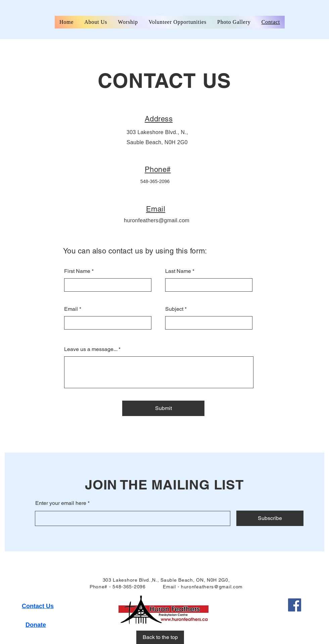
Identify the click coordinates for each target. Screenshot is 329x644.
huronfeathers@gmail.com (157, 220)
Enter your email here (61, 503)
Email (71, 309)
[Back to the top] (160, 637)
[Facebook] (295, 605)
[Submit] (163, 408)
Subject (174, 309)
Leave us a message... (91, 349)
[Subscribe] (270, 518)
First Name (77, 271)
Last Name (178, 271)
